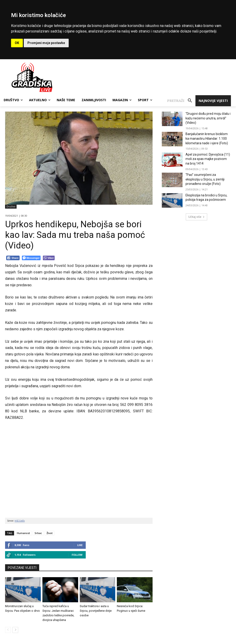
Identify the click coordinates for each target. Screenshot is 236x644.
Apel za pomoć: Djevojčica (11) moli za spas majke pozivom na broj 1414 (208, 159)
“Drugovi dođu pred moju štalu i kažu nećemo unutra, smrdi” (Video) (208, 118)
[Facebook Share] (13, 258)
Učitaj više (196, 217)
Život (50, 533)
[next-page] (15, 630)
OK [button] (17, 43)
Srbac (38, 533)
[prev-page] (8, 630)
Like (80, 545)
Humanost (23, 533)
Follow (77, 555)
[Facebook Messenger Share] (31, 258)
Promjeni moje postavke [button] (46, 43)
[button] (181, 101)
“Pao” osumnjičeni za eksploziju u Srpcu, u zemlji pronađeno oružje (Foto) (205, 179)
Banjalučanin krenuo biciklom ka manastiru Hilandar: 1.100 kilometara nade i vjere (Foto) (207, 138)
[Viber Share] (49, 258)
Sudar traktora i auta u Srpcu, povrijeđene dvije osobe (96, 611)
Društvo (11, 207)
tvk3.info (20, 521)
